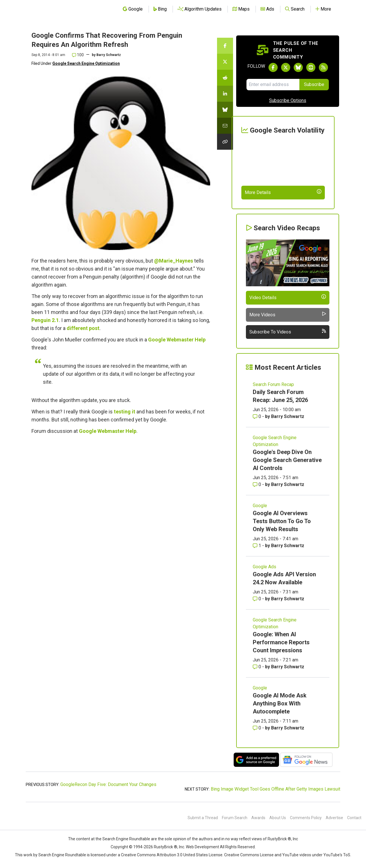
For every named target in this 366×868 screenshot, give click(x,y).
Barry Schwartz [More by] (109, 55)
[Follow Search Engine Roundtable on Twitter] (286, 67)
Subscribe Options (288, 100)
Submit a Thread (203, 818)
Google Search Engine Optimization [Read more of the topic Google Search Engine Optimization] (275, 441)
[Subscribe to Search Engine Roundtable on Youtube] (311, 67)
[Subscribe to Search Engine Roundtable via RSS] (323, 67)
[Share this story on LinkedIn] (225, 94)
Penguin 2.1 (45, 320)
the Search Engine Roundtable (123, 839)
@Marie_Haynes (174, 261)
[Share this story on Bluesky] (225, 110)
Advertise (334, 818)
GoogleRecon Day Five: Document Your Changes (108, 784)
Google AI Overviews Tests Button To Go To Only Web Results (282, 521)
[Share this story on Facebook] (225, 46)
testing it (125, 412)
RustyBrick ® (166, 847)
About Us (278, 818)
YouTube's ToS (337, 855)
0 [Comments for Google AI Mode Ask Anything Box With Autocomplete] (257, 728)
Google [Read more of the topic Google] (260, 506)
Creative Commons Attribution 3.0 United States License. (172, 855)
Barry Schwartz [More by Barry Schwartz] (288, 416)
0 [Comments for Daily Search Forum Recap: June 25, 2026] (257, 416)
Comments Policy (306, 818)
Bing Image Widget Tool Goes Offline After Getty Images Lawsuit (276, 789)
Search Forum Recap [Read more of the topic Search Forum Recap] (273, 384)
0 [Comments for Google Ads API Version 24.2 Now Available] (257, 599)
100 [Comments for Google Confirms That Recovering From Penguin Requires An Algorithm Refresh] (78, 55)
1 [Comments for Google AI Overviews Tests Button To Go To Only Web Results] (257, 546)
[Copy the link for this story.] (225, 142)
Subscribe (314, 84)
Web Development (202, 847)
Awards (258, 818)
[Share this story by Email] (225, 126)
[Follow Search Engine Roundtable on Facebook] (273, 67)
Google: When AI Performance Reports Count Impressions (281, 642)
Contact (354, 818)
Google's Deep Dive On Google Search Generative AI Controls (287, 460)
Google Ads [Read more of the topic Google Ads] (264, 567)
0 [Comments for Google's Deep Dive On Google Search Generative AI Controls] (257, 484)
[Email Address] (273, 85)
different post (83, 328)
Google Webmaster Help (177, 340)
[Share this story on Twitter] (225, 62)
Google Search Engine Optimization (86, 63)
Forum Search (235, 818)
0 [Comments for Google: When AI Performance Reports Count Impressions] (257, 667)
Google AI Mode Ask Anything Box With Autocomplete (280, 703)
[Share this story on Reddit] (225, 78)
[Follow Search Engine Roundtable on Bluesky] (298, 67)
